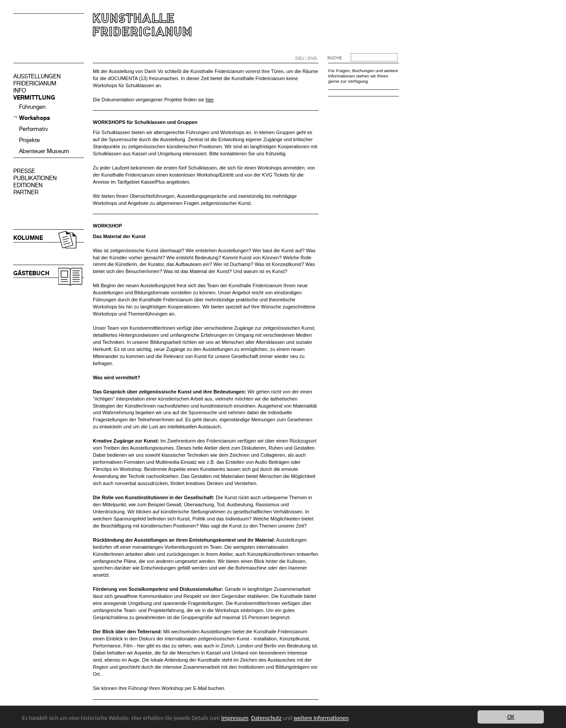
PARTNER (26, 192)
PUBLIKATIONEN (35, 178)
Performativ (34, 129)
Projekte (29, 140)
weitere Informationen (321, 718)
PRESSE (24, 171)
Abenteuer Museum (44, 151)
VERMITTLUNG (34, 98)
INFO (20, 91)
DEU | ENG (306, 58)
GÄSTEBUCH (31, 273)
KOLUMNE (28, 238)
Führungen (32, 107)
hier (210, 100)
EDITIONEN (28, 185)
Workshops (34, 118)
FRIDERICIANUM (35, 83)
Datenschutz (266, 718)
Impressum (235, 718)
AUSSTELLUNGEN (37, 76)
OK (511, 717)
